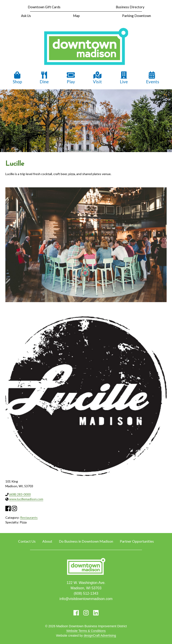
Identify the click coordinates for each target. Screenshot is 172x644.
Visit (97, 78)
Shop (17, 78)
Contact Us (27, 541)
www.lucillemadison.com (26, 499)
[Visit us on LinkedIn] (96, 613)
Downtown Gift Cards (44, 7)
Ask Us (26, 16)
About (47, 541)
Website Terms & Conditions (86, 631)
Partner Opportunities (137, 541)
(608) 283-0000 (20, 494)
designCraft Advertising (100, 636)
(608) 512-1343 (86, 593)
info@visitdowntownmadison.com (86, 599)
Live (124, 78)
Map (76, 16)
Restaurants (29, 517)
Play (71, 78)
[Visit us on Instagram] (86, 613)
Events (153, 78)
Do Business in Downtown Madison (86, 541)
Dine (44, 78)
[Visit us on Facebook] (76, 613)
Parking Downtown (137, 16)
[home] (86, 47)
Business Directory (130, 7)
